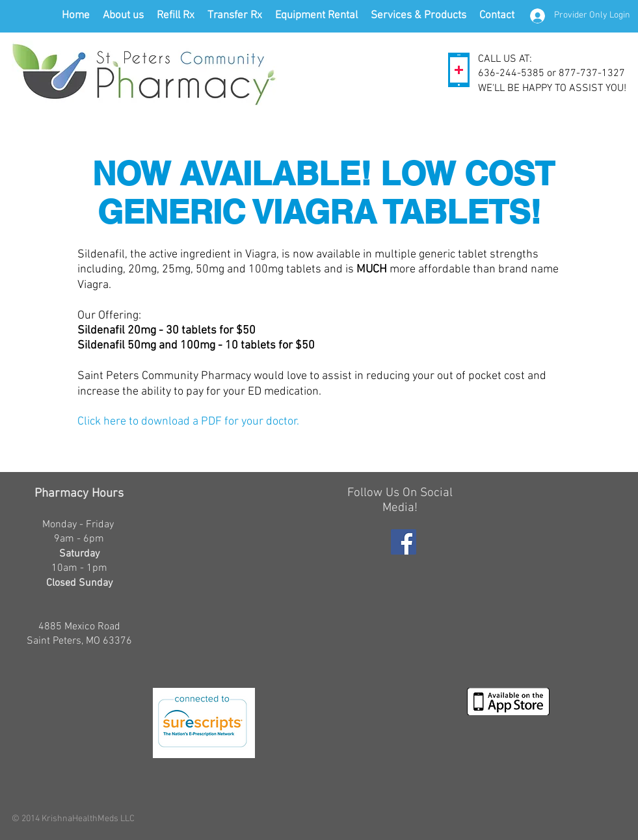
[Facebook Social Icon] (404, 542)
